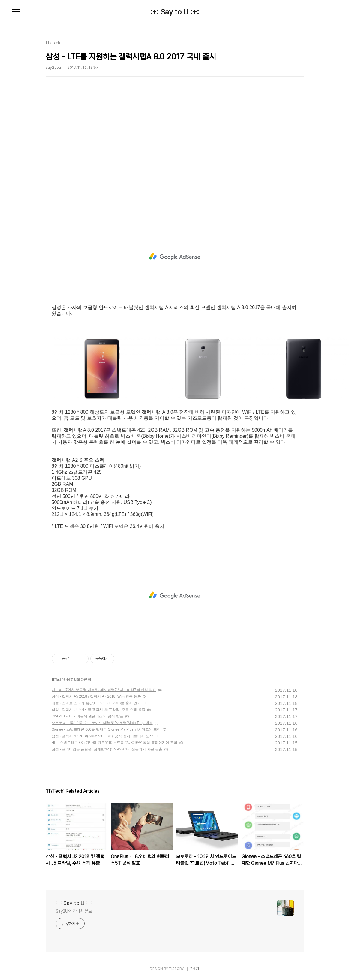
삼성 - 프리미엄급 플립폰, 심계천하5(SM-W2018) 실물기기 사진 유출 (107, 749)
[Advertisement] (175, 158)
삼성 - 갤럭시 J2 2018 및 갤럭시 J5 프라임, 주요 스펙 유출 (98, 710)
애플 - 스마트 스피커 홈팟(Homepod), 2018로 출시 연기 (96, 703)
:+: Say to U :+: (174, 12)
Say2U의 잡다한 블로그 (76, 911)
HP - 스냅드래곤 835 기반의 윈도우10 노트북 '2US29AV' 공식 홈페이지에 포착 (115, 743)
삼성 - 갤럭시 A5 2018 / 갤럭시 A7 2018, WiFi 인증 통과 (96, 696)
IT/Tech (57, 680)
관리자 (195, 969)
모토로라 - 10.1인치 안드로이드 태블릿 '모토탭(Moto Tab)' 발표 (102, 723)
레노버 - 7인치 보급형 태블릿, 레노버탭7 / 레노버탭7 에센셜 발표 (104, 690)
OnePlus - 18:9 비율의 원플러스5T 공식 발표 (87, 716)
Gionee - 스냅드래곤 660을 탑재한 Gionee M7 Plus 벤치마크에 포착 (106, 729)
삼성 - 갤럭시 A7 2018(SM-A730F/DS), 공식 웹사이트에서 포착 (102, 736)
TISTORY (176, 969)
